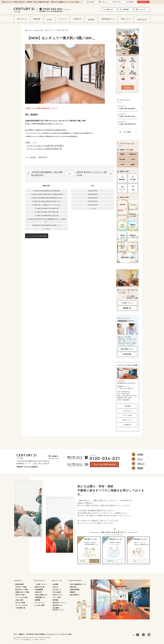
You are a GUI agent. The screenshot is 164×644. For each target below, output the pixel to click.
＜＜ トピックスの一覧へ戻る (37, 236)
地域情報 (37, 600)
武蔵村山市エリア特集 (22, 592)
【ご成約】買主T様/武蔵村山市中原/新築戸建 (46, 191)
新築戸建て (122, 180)
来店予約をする (58, 605)
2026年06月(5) (93, 191)
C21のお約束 (57, 592)
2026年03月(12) (93, 201)
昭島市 (133, 165)
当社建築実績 (39, 590)
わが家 (49, 19)
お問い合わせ (142, 19)
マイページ (142, 9)
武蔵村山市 (133, 154)
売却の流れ (73, 587)
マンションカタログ (22, 605)
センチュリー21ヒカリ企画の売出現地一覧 (44, 149)
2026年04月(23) (93, 198)
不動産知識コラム (40, 597)
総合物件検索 (19, 584)
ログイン (140, 459)
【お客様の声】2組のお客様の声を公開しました (46, 201)
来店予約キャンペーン (60, 603)
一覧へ (69, 174)
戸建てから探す (20, 595)
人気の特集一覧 (20, 608)
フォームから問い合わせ (104, 464)
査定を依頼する (75, 595)
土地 (133, 190)
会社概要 (128, 406)
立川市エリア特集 (21, 587)
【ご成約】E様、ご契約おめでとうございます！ (46, 205)
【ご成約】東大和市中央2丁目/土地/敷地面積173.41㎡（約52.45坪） (46, 220)
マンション (122, 190)
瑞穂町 (122, 154)
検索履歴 (130, 2)
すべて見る (127, 132)
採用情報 (55, 600)
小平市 (122, 165)
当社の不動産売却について (78, 584)
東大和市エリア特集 (22, 590)
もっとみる (46, 229)
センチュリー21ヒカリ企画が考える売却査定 (45, 146)
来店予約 (126, 9)
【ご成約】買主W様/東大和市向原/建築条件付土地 (46, 198)
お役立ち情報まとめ (41, 595)
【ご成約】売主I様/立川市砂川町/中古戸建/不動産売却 (46, 194)
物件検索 (82, 561)
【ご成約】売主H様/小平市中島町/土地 (46, 208)
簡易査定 (73, 592)
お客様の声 (128, 425)
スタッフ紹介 (128, 415)
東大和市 (122, 159)
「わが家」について (41, 584)
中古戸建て (133, 180)
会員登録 (91, 19)
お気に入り (110, 9)
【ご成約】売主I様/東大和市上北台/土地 (46, 216)
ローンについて (40, 603)
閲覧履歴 (140, 468)
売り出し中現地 (20, 603)
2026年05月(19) (93, 194)
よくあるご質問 (40, 605)
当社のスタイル (128, 420)
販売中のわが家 (40, 587)
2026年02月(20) (93, 205)
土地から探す (19, 600)
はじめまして (128, 411)
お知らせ (55, 587)
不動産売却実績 (75, 590)
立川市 (133, 159)
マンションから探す (22, 597)
